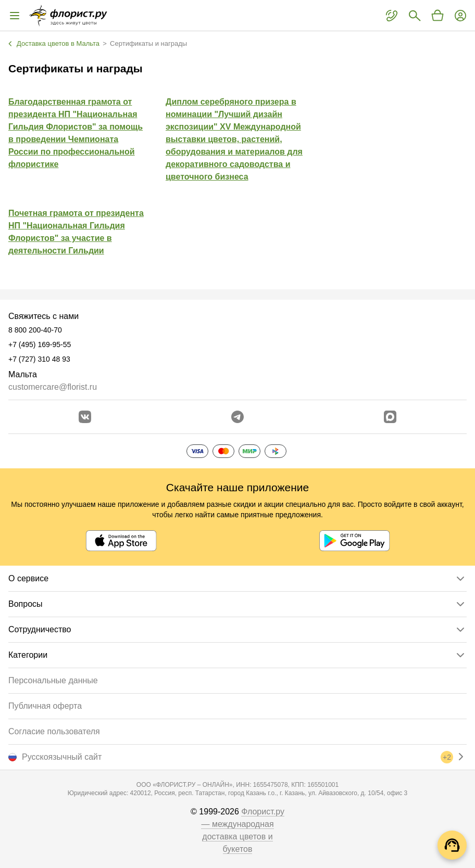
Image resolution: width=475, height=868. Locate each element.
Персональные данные (53, 680)
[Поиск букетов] (415, 16)
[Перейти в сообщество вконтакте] (85, 417)
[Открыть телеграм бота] (238, 417)
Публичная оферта (45, 706)
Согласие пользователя (54, 731)
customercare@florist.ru (53, 387)
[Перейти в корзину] (438, 16)
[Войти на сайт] (460, 16)
